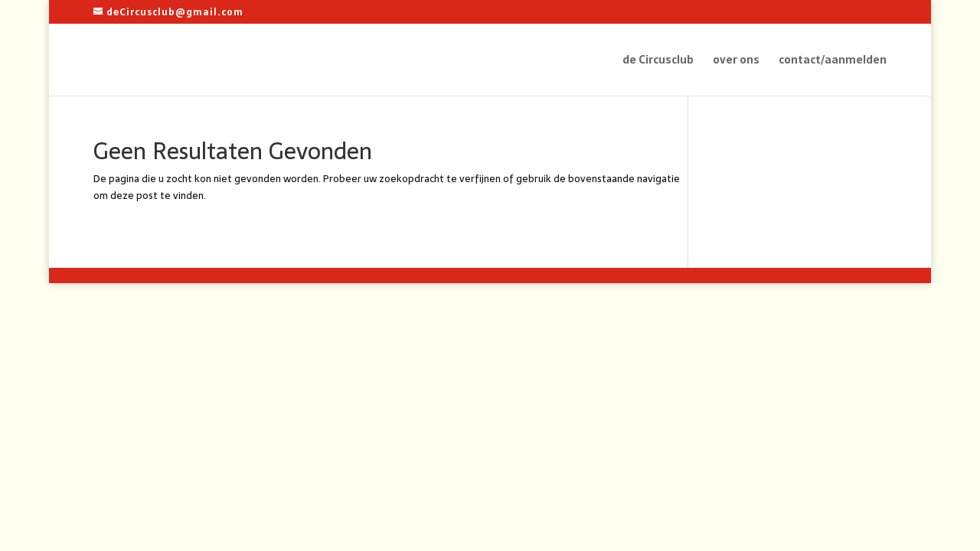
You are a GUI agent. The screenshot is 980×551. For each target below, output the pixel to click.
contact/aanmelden (833, 61)
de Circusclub (658, 61)
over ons (736, 61)
